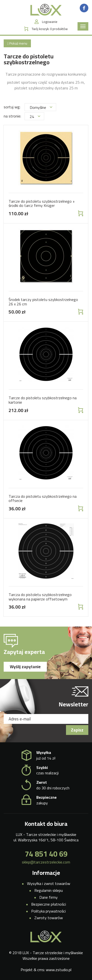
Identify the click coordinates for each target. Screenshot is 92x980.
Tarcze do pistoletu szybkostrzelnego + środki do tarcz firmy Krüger (42, 203)
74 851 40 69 (46, 854)
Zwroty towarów (49, 918)
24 (35, 116)
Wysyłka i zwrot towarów (49, 883)
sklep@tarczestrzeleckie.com (46, 862)
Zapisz (77, 730)
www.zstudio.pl (59, 970)
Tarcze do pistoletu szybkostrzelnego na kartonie (43, 400)
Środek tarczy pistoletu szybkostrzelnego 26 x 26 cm (43, 302)
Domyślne (41, 107)
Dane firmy (48, 897)
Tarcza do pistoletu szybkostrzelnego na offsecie (43, 498)
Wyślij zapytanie (25, 667)
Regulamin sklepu (49, 890)
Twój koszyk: (50, 29)
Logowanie (50, 22)
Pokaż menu (17, 43)
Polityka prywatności (48, 911)
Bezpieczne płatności (49, 904)
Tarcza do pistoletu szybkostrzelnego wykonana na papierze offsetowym (40, 597)
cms (41, 970)
